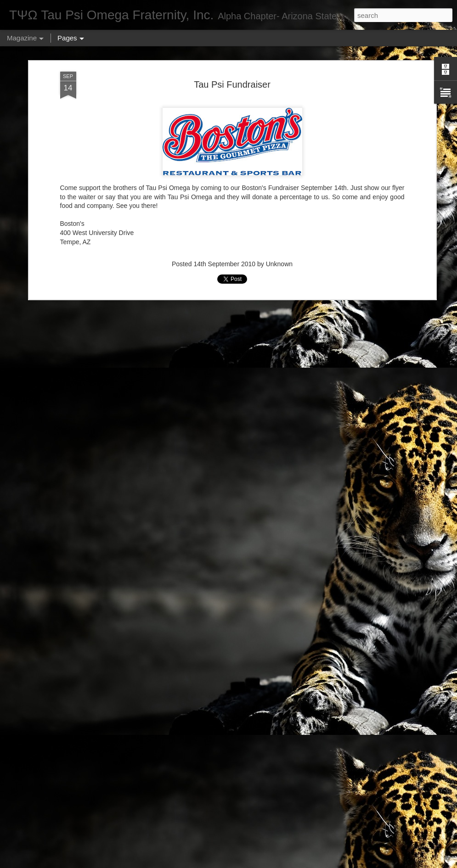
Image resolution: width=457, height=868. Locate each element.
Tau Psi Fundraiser (232, 84)
